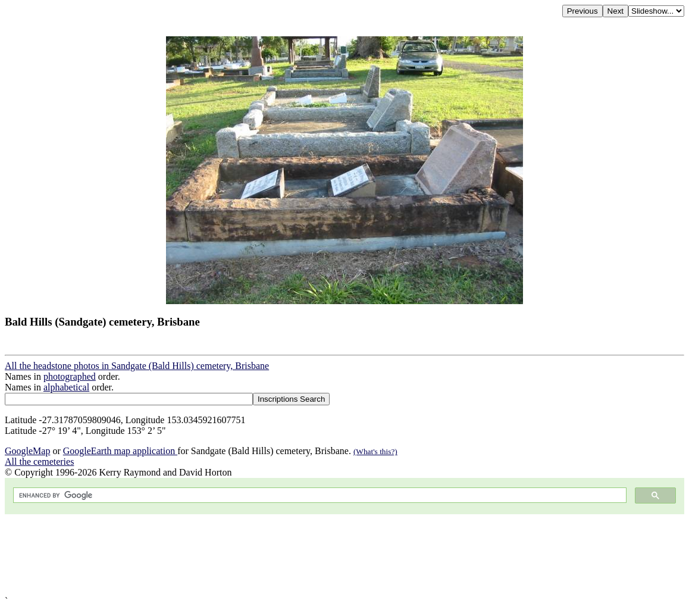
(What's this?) (375, 451)
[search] (319, 495)
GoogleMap (27, 451)
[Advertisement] (344, 555)
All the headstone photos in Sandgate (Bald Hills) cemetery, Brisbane (137, 366)
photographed (70, 376)
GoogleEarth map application (120, 451)
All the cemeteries (39, 462)
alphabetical (66, 387)
